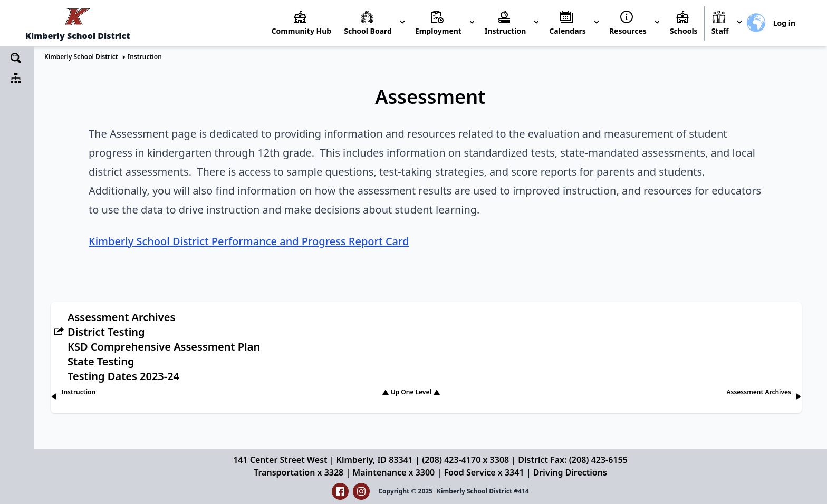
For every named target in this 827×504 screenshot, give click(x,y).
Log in (784, 23)
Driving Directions (570, 472)
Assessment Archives (121, 317)
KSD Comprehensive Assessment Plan (164, 347)
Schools (684, 31)
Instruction (145, 57)
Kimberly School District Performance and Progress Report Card (249, 241)
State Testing (101, 361)
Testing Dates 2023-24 (123, 376)
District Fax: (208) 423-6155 (573, 460)
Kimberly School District (81, 57)
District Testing (106, 332)
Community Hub (301, 31)
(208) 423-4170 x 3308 (465, 460)
